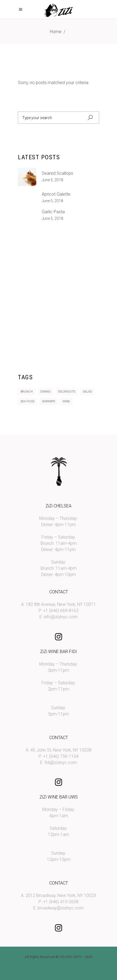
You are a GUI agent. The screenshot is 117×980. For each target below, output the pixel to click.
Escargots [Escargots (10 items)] (67, 392)
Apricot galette (56, 194)
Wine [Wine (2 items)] (66, 401)
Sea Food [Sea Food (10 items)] (28, 401)
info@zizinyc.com (61, 617)
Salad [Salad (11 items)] (87, 392)
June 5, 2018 (52, 180)
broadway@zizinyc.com (61, 908)
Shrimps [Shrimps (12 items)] (49, 401)
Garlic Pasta (53, 212)
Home (56, 32)
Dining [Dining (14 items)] (45, 392)
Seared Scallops (57, 173)
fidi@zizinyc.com (61, 763)
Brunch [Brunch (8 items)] (27, 392)
